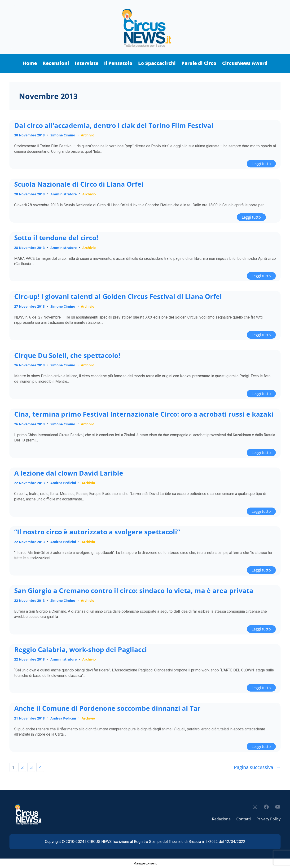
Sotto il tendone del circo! (56, 238)
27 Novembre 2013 (29, 306)
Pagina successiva (257, 767)
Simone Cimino (63, 135)
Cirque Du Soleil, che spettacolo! (67, 355)
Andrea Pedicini (63, 483)
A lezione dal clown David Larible (69, 473)
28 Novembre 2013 (29, 194)
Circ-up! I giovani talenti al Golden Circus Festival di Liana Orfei (118, 297)
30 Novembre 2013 (29, 135)
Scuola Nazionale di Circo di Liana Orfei (79, 184)
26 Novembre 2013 (29, 365)
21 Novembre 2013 (29, 718)
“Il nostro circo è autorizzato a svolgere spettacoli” (97, 532)
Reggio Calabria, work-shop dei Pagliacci (81, 650)
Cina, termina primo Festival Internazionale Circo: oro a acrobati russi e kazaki (144, 414)
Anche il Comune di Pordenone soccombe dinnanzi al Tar (107, 708)
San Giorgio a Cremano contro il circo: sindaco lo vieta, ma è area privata (134, 591)
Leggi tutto (264, 163)
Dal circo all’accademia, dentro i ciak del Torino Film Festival (114, 126)
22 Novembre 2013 (29, 483)
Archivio (88, 135)
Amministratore (64, 194)
